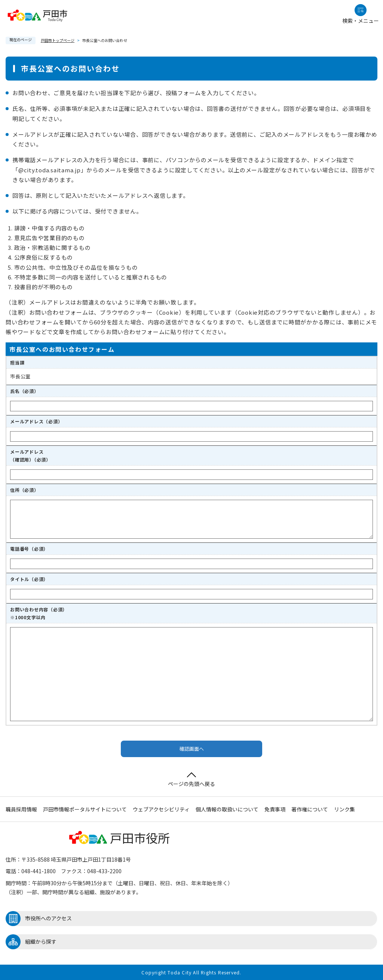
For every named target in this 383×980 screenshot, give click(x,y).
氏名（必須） (24, 391)
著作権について (310, 809)
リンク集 (344, 809)
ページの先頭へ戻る (191, 780)
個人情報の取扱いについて (227, 809)
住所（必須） (24, 490)
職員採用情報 (21, 809)
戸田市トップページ (58, 40)
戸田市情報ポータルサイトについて (85, 809)
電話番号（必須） (29, 549)
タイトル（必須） (29, 579)
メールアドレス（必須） (36, 421)
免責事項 (275, 809)
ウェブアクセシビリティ (161, 809)
